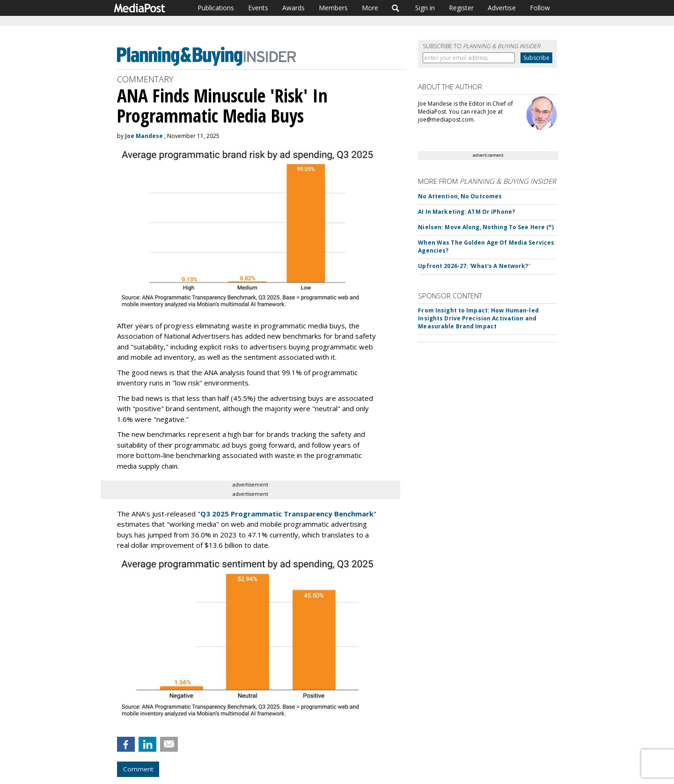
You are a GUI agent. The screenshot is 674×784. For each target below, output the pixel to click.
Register (461, 8)
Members (333, 8)
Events (258, 8)
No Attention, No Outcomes (460, 196)
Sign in (425, 8)
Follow (540, 8)
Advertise (502, 8)
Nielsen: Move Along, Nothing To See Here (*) (486, 227)
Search (396, 8)
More (370, 8)
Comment (138, 769)
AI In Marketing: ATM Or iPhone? (466, 212)
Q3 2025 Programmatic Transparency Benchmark (287, 514)
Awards (293, 8)
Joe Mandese (144, 136)
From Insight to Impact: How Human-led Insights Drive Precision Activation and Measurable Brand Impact (478, 318)
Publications (216, 8)
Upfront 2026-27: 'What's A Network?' (474, 266)
